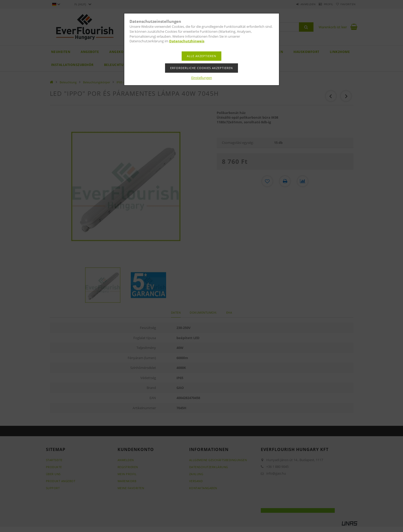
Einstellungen (202, 78)
